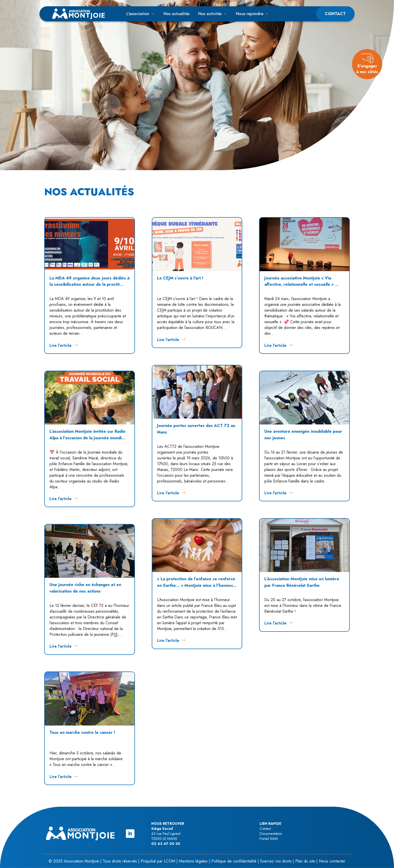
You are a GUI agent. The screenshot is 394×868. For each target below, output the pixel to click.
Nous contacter (332, 861)
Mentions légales (193, 861)
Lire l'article (61, 345)
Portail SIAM (269, 839)
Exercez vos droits (276, 861)
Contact (335, 14)
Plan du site (305, 861)
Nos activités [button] (210, 14)
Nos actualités (177, 14)
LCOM (169, 861)
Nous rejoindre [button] (250, 14)
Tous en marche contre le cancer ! (82, 732)
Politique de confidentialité (234, 861)
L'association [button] (138, 14)
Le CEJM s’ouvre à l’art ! (180, 278)
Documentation (271, 834)
